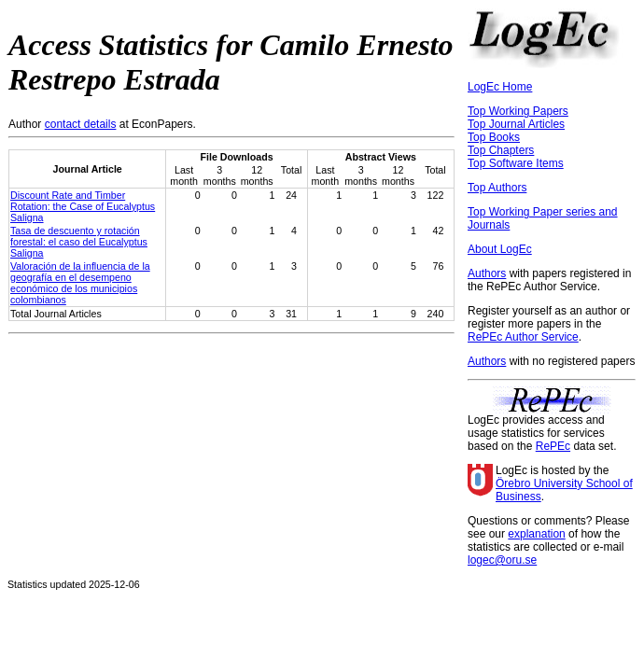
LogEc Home (500, 87)
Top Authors (497, 188)
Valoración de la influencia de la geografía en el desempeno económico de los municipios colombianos (80, 283)
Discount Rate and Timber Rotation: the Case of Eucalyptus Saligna (83, 206)
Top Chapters (501, 150)
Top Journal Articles (516, 124)
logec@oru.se (502, 560)
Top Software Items (516, 163)
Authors (487, 273)
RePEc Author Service (523, 337)
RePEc (553, 446)
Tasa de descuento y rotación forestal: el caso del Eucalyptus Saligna (79, 242)
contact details (81, 124)
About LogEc (500, 249)
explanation (536, 534)
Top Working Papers (518, 111)
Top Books (494, 137)
